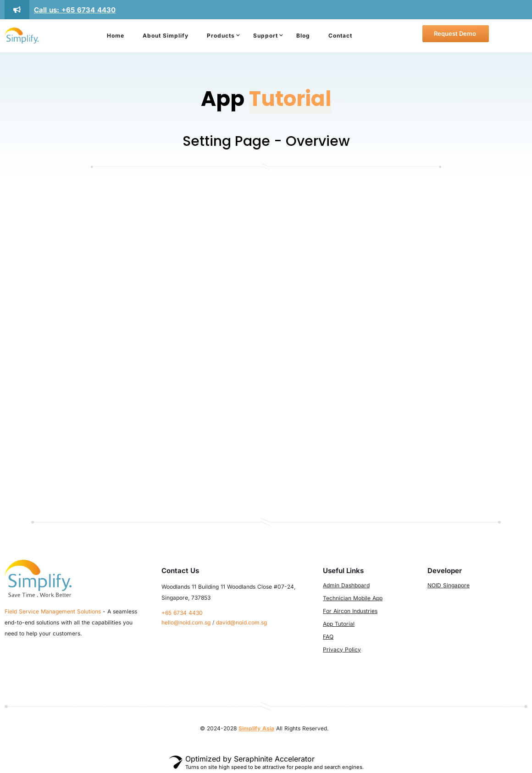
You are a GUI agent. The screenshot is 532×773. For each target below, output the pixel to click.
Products (221, 36)
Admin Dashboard (346, 585)
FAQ (328, 637)
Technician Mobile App (353, 598)
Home (116, 36)
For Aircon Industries (350, 611)
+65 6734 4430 (89, 10)
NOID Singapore (449, 585)
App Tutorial (339, 624)
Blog (303, 36)
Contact (340, 36)
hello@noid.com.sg (186, 622)
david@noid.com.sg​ (241, 622)
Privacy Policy (342, 649)
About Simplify (166, 36)
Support (266, 36)
